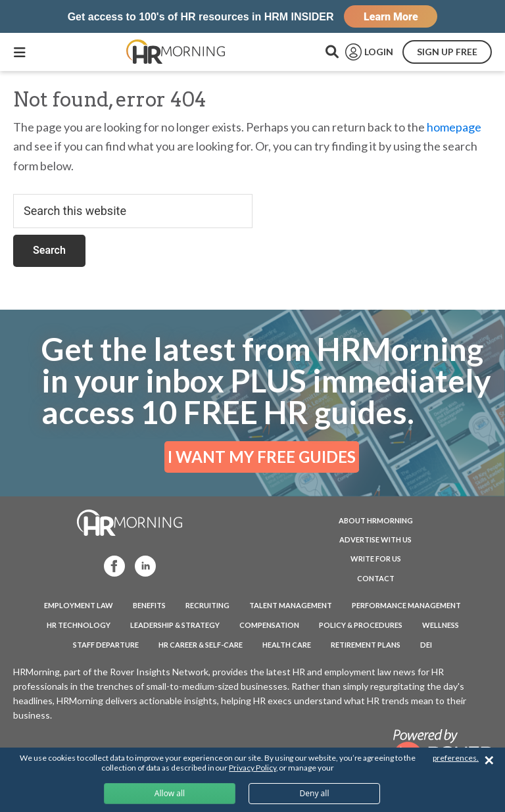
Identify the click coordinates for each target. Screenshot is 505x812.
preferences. (456, 758)
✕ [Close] (489, 760)
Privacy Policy (252, 768)
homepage (454, 127)
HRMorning (176, 52)
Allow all (170, 793)
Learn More (391, 17)
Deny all (314, 793)
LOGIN (379, 52)
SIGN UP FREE (447, 52)
